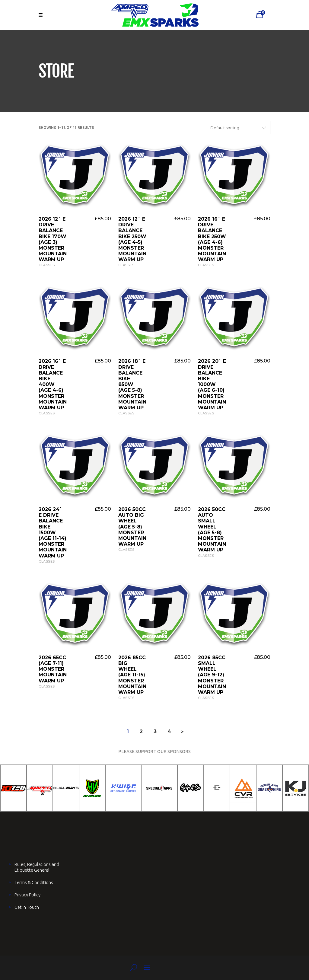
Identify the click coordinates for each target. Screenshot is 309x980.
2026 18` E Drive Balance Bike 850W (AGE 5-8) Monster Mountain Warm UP (132, 384)
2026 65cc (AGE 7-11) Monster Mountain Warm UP (53, 669)
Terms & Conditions (34, 882)
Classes (47, 265)
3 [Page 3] (155, 731)
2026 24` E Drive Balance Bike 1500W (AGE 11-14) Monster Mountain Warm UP (53, 533)
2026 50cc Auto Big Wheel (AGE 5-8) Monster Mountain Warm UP (132, 527)
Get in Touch (27, 907)
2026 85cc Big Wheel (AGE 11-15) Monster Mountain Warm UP (132, 675)
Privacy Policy (27, 895)
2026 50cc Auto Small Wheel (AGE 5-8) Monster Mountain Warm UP (212, 530)
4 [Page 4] (169, 731)
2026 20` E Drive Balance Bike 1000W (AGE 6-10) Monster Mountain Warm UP (212, 384)
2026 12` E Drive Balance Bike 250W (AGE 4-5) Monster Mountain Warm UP (132, 239)
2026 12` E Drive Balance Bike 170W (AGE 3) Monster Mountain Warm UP (53, 239)
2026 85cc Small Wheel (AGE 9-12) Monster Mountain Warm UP (212, 675)
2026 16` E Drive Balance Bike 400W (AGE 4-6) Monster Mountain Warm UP (53, 384)
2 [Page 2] (141, 731)
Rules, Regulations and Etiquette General (37, 867)
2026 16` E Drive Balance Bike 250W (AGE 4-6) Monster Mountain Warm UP (212, 239)
